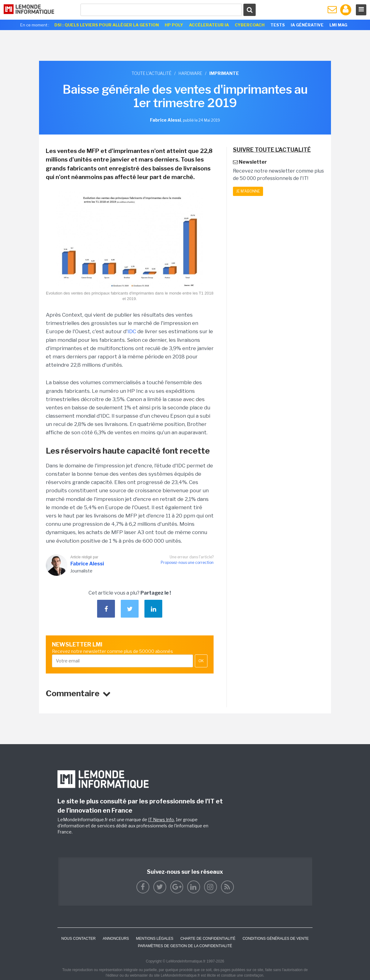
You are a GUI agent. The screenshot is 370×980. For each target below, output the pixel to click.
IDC (132, 331)
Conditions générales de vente (276, 939)
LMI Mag (338, 25)
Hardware (190, 73)
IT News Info (161, 820)
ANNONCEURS (116, 939)
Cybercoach (250, 25)
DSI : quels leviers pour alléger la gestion (107, 25)
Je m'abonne (248, 191)
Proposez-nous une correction (187, 562)
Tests (278, 25)
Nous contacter (78, 939)
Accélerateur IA (209, 25)
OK (201, 661)
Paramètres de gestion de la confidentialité (185, 946)
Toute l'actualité (152, 73)
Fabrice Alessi (87, 564)
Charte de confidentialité (208, 939)
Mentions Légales (155, 939)
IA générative (307, 25)
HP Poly (174, 25)
